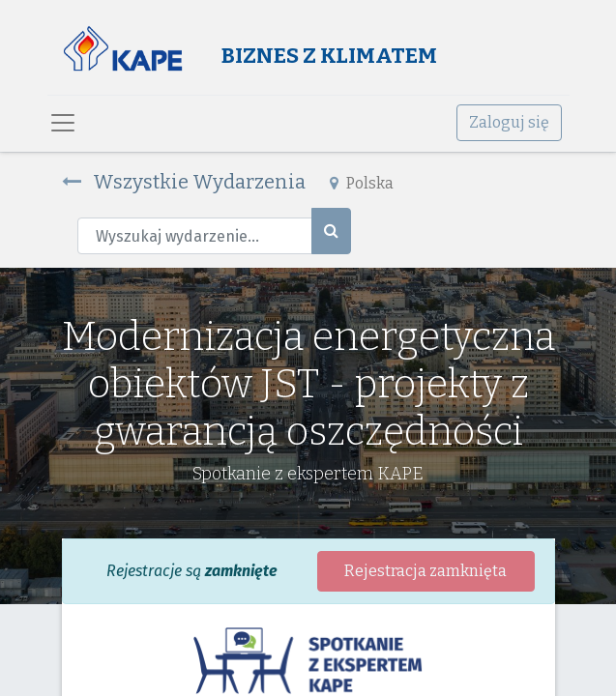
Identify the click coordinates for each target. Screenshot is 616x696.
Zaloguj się (509, 122)
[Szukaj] (331, 231)
